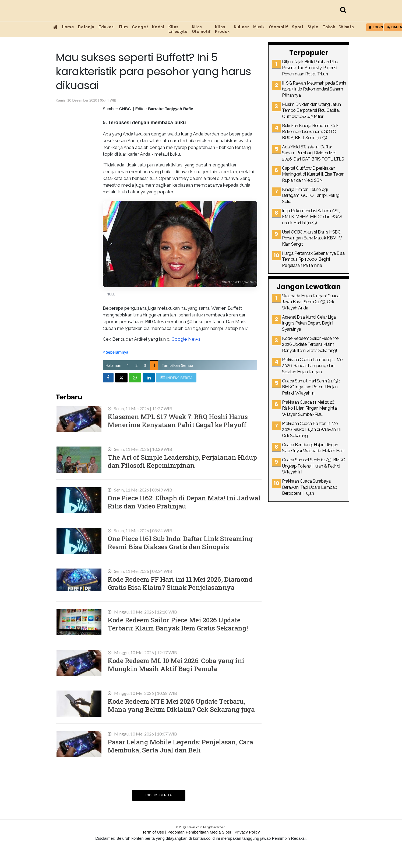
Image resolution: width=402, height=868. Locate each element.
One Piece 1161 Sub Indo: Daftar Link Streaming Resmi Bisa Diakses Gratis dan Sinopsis (180, 543)
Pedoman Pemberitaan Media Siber (199, 832)
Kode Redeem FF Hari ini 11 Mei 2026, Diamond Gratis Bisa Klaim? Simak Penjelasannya (180, 583)
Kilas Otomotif (201, 29)
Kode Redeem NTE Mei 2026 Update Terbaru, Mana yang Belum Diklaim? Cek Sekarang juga (181, 705)
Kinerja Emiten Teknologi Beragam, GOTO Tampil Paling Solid (311, 196)
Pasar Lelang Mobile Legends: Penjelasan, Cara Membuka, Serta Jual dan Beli (180, 746)
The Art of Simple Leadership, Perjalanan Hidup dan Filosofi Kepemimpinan (182, 461)
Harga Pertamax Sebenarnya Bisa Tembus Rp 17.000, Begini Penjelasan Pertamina (313, 259)
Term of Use (153, 832)
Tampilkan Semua (177, 365)
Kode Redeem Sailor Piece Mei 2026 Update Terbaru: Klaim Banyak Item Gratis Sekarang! (178, 624)
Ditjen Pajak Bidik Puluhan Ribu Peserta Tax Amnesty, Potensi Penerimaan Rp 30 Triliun (310, 68)
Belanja (86, 27)
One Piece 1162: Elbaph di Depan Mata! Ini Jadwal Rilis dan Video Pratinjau (184, 502)
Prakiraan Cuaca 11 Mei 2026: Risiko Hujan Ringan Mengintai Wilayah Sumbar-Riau (310, 408)
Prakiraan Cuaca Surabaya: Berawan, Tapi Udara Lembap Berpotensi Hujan (310, 487)
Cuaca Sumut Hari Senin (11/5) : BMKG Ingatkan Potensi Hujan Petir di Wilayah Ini (311, 387)
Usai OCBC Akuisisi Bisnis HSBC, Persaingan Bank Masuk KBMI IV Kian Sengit (312, 238)
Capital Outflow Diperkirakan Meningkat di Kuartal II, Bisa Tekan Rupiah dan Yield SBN (313, 174)
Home (68, 27)
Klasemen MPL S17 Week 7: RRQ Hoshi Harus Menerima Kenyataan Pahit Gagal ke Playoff (178, 421)
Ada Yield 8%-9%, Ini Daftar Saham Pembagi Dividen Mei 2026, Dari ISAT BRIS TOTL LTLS (313, 153)
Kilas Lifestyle (178, 29)
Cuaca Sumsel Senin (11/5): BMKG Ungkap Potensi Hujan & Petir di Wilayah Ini (314, 466)
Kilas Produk (222, 29)
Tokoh (329, 27)
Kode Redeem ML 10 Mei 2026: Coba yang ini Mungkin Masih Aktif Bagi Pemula (176, 665)
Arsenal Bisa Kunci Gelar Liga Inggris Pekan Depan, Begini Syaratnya (309, 323)
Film (124, 27)
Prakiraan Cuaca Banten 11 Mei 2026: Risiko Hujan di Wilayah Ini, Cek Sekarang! (312, 430)
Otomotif (278, 27)
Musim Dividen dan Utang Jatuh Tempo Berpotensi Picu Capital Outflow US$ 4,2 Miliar (311, 110)
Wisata (347, 27)
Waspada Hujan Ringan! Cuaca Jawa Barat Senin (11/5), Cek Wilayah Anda (311, 302)
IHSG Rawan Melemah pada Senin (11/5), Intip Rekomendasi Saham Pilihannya (314, 89)
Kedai (158, 27)
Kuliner (241, 27)
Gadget (140, 27)
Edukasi (107, 27)
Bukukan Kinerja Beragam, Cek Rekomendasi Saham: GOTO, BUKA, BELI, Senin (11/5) (310, 132)
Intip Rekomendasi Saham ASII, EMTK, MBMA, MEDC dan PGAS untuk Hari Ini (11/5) (312, 217)
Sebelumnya (116, 352)
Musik (259, 27)
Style (313, 27)
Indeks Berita (158, 795)
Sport (298, 27)
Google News (186, 339)
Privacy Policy (247, 832)
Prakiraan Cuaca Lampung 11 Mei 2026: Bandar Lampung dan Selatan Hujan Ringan (313, 366)
